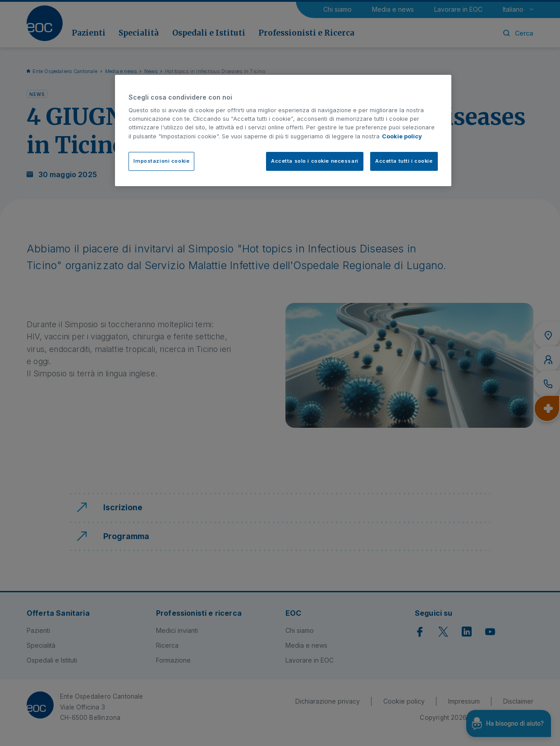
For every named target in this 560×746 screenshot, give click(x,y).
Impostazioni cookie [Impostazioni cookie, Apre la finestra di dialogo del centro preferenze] (161, 161)
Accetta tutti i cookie (404, 161)
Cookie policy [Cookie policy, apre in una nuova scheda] (402, 136)
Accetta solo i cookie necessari (315, 161)
